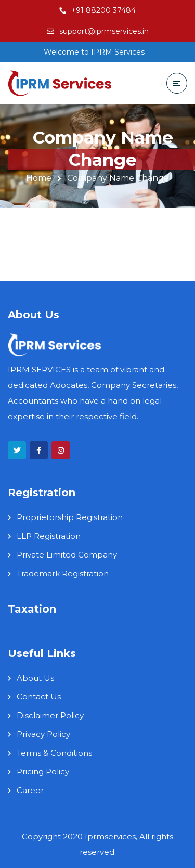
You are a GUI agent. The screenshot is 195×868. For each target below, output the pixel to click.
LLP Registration (49, 536)
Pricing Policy (43, 772)
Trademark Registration (63, 573)
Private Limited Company (67, 555)
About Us (35, 678)
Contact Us (39, 697)
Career (30, 790)
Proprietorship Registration (70, 517)
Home (39, 178)
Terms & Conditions (54, 753)
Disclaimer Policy (50, 715)
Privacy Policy (43, 734)
